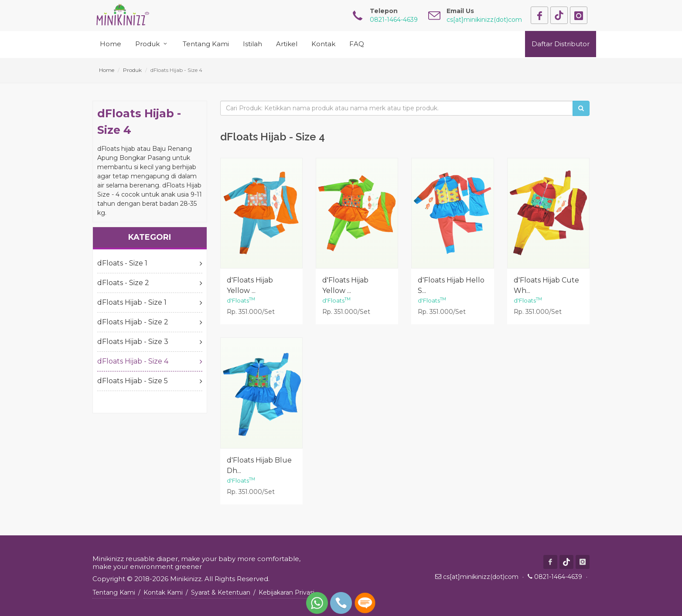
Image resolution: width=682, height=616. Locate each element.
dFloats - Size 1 (150, 263)
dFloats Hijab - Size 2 (150, 322)
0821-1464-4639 (558, 577)
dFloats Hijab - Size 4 (150, 361)
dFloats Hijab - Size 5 (150, 381)
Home (107, 70)
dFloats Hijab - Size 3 (150, 342)
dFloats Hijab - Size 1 (150, 303)
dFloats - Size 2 (150, 283)
